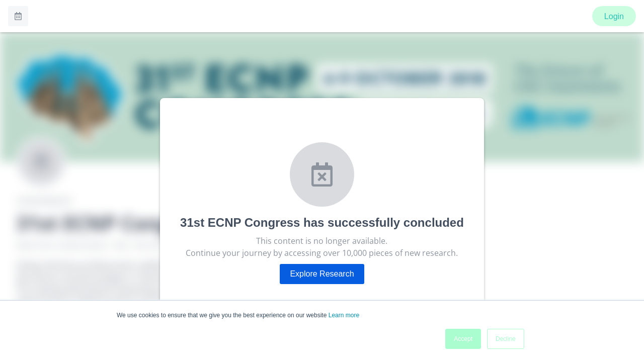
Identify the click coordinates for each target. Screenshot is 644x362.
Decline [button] (506, 339)
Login (614, 16)
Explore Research (322, 274)
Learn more (344, 315)
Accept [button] (463, 339)
